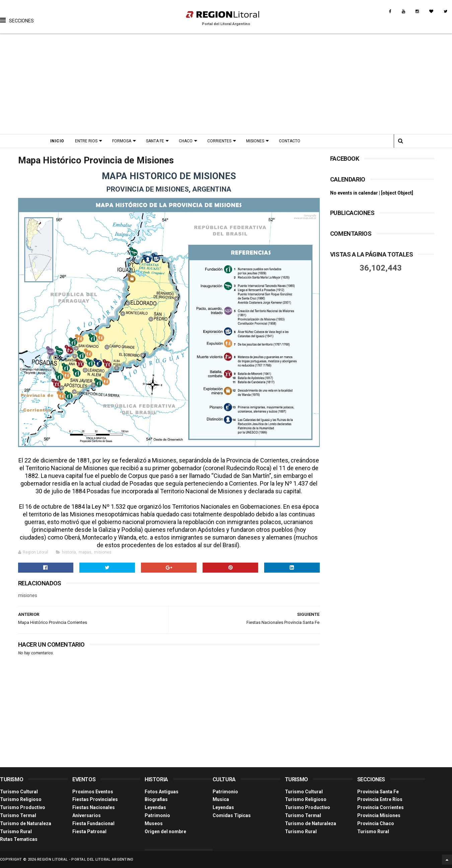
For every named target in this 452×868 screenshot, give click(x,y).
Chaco (186, 141)
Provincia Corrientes (381, 807)
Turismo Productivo (23, 807)
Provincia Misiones (379, 815)
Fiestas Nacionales (94, 807)
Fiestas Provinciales (95, 799)
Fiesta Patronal (89, 831)
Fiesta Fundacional (93, 823)
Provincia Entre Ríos (380, 799)
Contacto (290, 141)
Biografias (156, 799)
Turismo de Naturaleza (26, 823)
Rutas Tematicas (19, 839)
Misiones (255, 141)
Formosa (122, 141)
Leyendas (155, 807)
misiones (103, 552)
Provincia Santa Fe (378, 792)
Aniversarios (87, 815)
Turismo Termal (18, 815)
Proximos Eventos (93, 792)
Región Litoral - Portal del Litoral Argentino (85, 859)
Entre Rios (86, 141)
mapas (85, 552)
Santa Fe (155, 141)
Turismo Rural (16, 831)
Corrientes (219, 141)
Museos (154, 823)
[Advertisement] (226, 84)
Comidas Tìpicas (232, 815)
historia (69, 552)
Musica (221, 799)
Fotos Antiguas (162, 792)
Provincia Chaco (376, 823)
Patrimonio (157, 815)
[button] (17, 15)
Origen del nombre (165, 831)
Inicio (57, 141)
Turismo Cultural (19, 792)
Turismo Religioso (21, 799)
